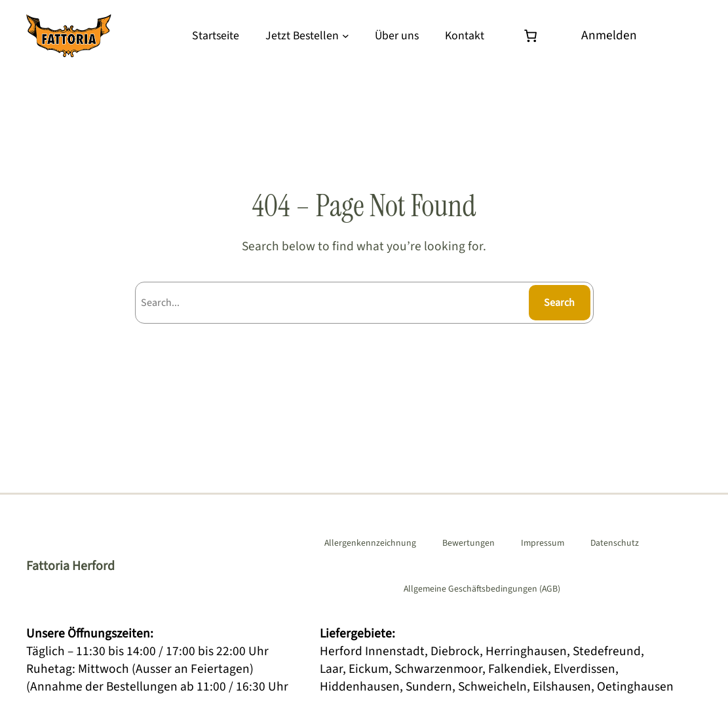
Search (559, 303)
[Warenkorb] (533, 35)
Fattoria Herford (70, 566)
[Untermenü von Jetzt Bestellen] (346, 36)
